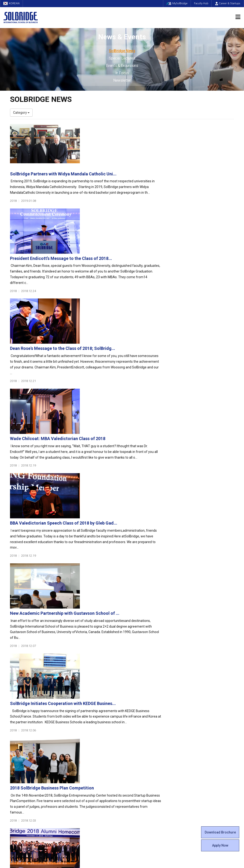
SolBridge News (122, 51)
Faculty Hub (201, 3)
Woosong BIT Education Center (149, 748)
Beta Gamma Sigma (141, 738)
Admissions (194, 717)
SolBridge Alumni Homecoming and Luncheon (132, 528)
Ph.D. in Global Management (89, 748)
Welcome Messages (25, 734)
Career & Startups (228, 3)
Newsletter (122, 80)
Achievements (21, 738)
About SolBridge (25, 717)
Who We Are (19, 724)
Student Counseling (140, 776)
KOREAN (12, 3)
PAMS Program (80, 781)
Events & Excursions (122, 66)
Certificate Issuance (140, 753)
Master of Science (82, 743)
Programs (77, 717)
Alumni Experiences (140, 743)
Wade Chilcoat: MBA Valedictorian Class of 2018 (135, 279)
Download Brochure (220, 832)
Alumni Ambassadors (84, 795)
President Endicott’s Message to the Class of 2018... (138, 179)
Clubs (130, 734)
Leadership (18, 729)
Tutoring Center (137, 781)
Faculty (15, 762)
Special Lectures (122, 58)
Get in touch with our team (180, 698)
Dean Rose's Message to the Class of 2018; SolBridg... (140, 229)
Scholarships (193, 734)
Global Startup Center (142, 729)
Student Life (137, 717)
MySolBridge (176, 3)
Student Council (137, 724)
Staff (14, 767)
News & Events (197, 750)
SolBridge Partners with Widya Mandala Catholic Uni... (140, 129)
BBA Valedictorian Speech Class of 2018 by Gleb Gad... (141, 329)
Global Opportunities (86, 765)
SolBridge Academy (83, 753)
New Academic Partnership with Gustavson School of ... (142, 379)
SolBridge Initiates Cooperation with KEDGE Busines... (140, 429)
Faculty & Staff (23, 755)
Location (16, 743)
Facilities (132, 772)
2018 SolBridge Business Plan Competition (129, 479)
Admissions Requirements (203, 724)
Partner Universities (83, 772)
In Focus (122, 73)
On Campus (136, 765)
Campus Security (138, 786)
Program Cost (194, 729)
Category (21, 113)
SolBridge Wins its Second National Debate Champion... (142, 578)
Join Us (15, 772)
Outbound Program (82, 776)
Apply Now (220, 845)
